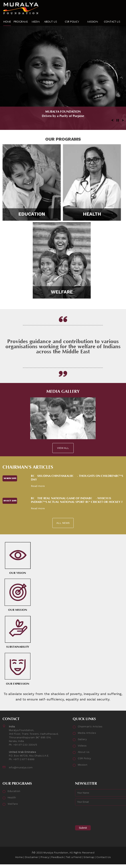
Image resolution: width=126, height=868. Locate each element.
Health (92, 214)
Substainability (18, 632)
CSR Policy (84, 758)
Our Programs (63, 139)
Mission (83, 765)
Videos (82, 746)
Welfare (62, 292)
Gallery (82, 739)
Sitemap (89, 857)
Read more (38, 486)
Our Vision (18, 558)
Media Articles (87, 733)
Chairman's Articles (28, 467)
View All (63, 448)
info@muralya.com (21, 767)
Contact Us (104, 857)
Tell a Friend (74, 857)
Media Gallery (63, 391)
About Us (84, 752)
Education (32, 214)
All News (63, 523)
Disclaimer (32, 857)
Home (19, 857)
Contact (11, 719)
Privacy (45, 857)
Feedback (57, 857)
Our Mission (18, 595)
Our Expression (18, 669)
